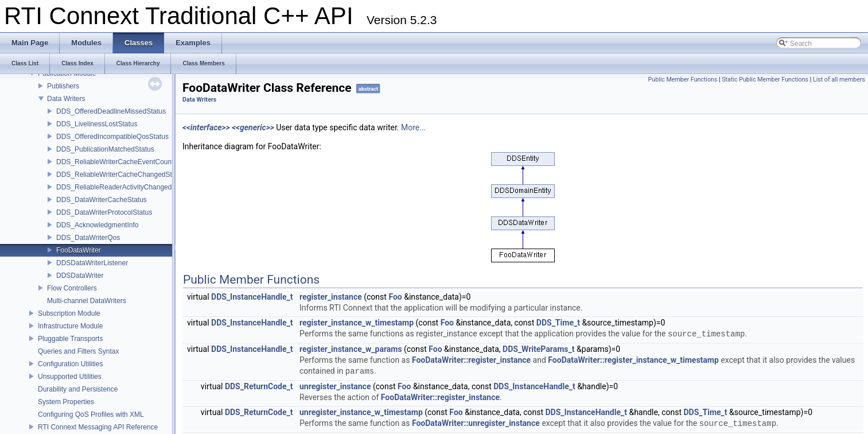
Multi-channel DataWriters (87, 301)
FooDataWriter (79, 250)
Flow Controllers (72, 288)
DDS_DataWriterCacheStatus (102, 200)
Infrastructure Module (70, 326)
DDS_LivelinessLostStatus (97, 124)
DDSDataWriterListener (92, 263)
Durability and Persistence (78, 389)
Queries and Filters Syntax (78, 351)
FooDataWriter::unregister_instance (476, 424)
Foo (395, 297)
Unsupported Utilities (70, 377)
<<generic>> (253, 127)
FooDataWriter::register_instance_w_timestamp (633, 360)
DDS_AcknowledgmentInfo (97, 225)
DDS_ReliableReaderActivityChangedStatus (124, 187)
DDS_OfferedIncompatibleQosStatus (112, 137)
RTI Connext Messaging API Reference (98, 427)
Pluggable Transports (70, 339)
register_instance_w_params (351, 349)
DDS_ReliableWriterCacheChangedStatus (121, 175)
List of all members (839, 80)
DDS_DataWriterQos (88, 238)
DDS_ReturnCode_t (259, 386)
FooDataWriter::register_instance (471, 360)
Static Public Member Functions (765, 80)
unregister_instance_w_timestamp (361, 412)
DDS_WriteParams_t (538, 349)
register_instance (331, 297)
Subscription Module (69, 313)
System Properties (66, 402)
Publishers (63, 86)
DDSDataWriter (80, 276)
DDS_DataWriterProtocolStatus (104, 212)
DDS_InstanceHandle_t (252, 297)
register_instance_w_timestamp (357, 323)
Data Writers (66, 99)
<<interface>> (206, 127)
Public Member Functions (683, 80)
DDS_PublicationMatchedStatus (105, 149)
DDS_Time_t (558, 323)
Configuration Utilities (70, 364)
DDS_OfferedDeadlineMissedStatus (111, 111)
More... (413, 127)
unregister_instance (335, 386)
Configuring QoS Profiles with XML (91, 414)
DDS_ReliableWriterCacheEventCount (115, 162)
